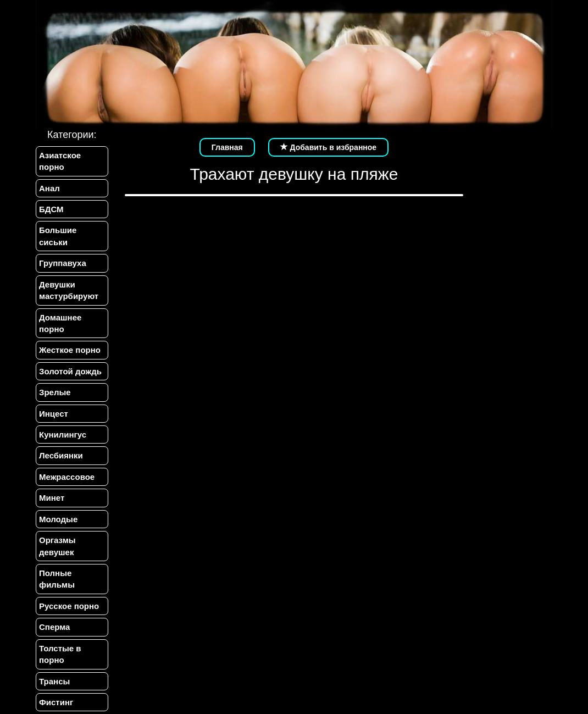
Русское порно (69, 606)
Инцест (54, 414)
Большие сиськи (58, 236)
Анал (49, 188)
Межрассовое (67, 477)
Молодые (58, 519)
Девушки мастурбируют (69, 290)
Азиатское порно (60, 161)
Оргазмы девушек (57, 546)
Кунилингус (63, 435)
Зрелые (55, 392)
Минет (52, 498)
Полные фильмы (57, 579)
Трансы (54, 681)
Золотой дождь (70, 371)
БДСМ (51, 209)
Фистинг (56, 702)
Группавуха (63, 263)
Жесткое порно (70, 350)
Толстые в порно (60, 654)
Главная (227, 147)
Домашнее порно (60, 323)
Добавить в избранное (329, 147)
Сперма (54, 627)
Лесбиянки (61, 455)
